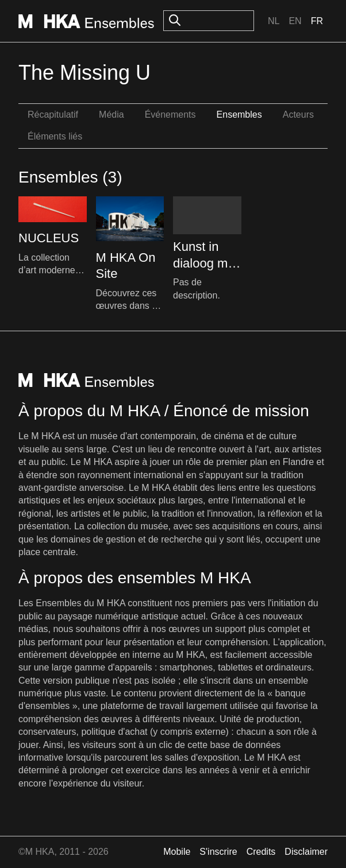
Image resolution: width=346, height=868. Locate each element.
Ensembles (239, 115)
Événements (170, 115)
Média (112, 115)
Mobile (177, 852)
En (295, 21)
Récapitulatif (53, 115)
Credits (261, 852)
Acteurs (298, 115)
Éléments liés (55, 136)
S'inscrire (218, 852)
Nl (274, 21)
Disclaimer (306, 852)
